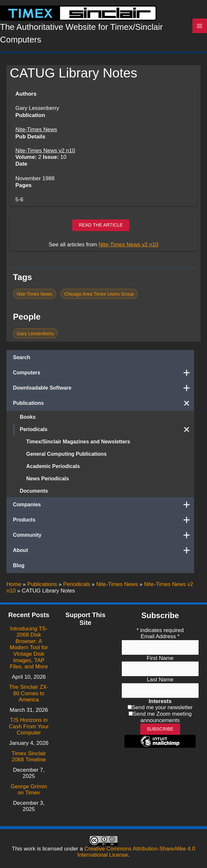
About (103, 552)
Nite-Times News (36, 132)
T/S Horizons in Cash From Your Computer (29, 727)
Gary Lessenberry (35, 335)
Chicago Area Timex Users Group (99, 296)
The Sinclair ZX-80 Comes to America (29, 694)
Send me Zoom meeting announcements (162, 717)
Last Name (160, 680)
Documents (34, 493)
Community (103, 537)
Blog (19, 567)
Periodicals (107, 431)
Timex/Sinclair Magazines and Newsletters (78, 444)
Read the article (101, 227)
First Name (160, 658)
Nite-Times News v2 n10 (45, 153)
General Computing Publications (66, 456)
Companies (103, 507)
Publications (103, 405)
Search (22, 359)
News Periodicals (48, 481)
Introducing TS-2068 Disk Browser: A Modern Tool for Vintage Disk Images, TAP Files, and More (29, 648)
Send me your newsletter (162, 708)
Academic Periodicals (53, 468)
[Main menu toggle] (200, 27)
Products (103, 522)
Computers (103, 375)
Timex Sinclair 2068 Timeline (29, 757)
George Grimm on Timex (29, 790)
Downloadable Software (103, 390)
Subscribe (160, 729)
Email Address (160, 637)
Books (28, 419)
